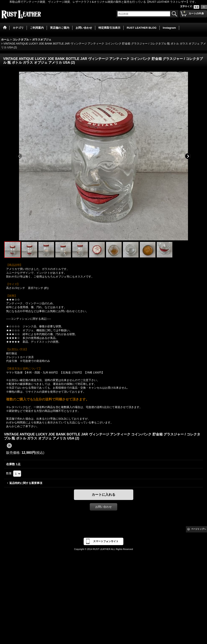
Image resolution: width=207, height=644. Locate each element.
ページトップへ (199, 529)
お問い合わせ (103, 507)
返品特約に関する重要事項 (26, 483)
